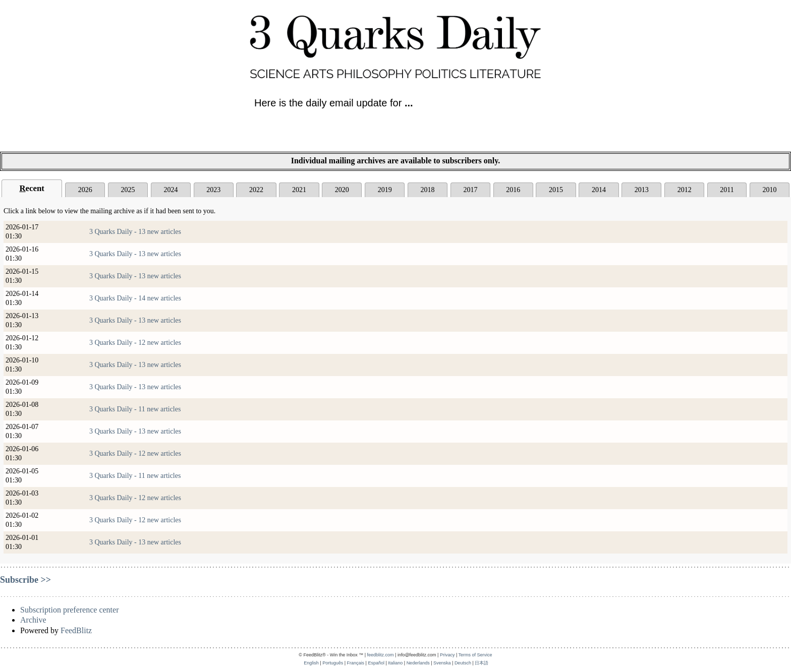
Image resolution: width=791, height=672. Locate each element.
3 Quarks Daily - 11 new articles (135, 409)
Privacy (447, 655)
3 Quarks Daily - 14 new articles (135, 298)
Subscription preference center (69, 610)
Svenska (442, 663)
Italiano (395, 663)
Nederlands (418, 663)
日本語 (482, 663)
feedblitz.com (381, 655)
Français (356, 663)
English (311, 663)
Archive (33, 620)
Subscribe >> (25, 580)
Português (333, 663)
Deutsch (463, 663)
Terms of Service (475, 655)
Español (376, 663)
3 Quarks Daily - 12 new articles (135, 343)
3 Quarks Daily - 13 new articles (135, 232)
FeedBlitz (76, 630)
